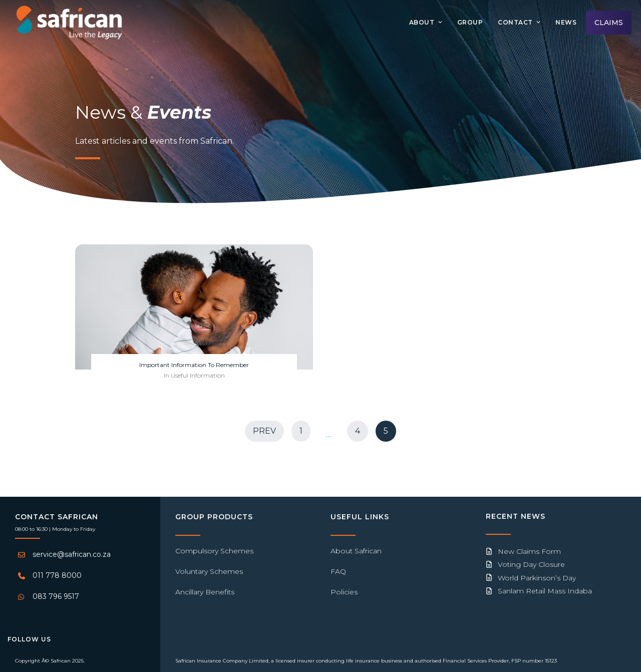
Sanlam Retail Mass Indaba (545, 591)
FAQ (338, 571)
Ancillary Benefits (205, 592)
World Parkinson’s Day (537, 578)
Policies (344, 592)
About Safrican (356, 551)
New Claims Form (529, 551)
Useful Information (198, 375)
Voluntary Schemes (209, 571)
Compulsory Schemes (214, 551)
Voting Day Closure (531, 564)
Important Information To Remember (194, 365)
